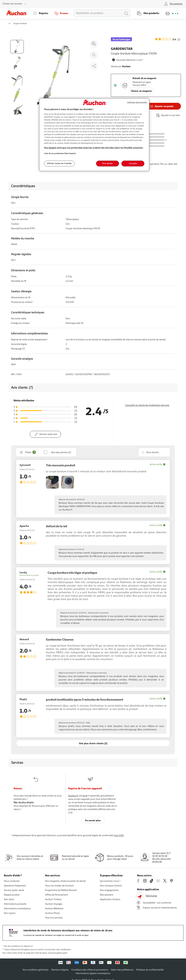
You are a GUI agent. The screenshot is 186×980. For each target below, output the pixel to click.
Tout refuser (108, 163)
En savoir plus (93, 820)
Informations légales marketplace (93, 973)
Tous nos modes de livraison (60, 886)
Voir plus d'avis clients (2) (93, 743)
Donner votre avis (48, 434)
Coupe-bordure (20, 23)
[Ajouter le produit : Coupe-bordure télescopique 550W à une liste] (167, 115)
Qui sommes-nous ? (110, 881)
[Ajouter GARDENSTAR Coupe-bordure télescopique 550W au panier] (161, 106)
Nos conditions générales (36, 970)
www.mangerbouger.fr (58, 953)
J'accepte (133, 163)
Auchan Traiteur (53, 899)
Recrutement (107, 895)
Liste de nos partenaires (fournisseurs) (60, 153)
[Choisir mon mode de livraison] (16, 4)
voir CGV (119, 835)
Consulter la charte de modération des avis (147, 405)
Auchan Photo (52, 913)
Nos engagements (109, 890)
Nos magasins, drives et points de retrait (65, 881)
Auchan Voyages (54, 904)
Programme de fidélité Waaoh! (61, 890)
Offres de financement (57, 895)
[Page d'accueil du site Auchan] (18, 13)
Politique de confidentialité (150, 970)
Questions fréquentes (15, 886)
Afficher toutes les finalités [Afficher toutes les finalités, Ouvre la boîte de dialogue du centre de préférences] (59, 163)
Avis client (9, 899)
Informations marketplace (17, 908)
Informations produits (15, 904)
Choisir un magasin (141, 91)
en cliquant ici (27, 946)
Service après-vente (14, 890)
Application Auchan (110, 899)
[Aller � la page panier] (172, 13)
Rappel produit (12, 895)
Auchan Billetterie (54, 908)
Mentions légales (60, 970)
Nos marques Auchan (111, 886)
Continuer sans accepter (137, 102)
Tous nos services (54, 918)
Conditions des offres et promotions (90, 970)
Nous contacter (12, 881)
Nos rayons (10, 913)
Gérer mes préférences (122, 970)
